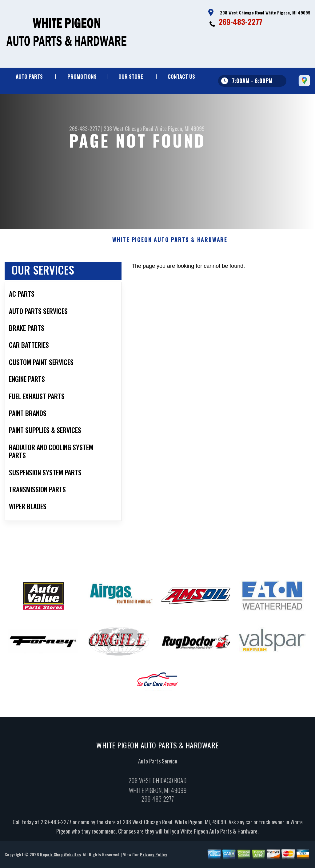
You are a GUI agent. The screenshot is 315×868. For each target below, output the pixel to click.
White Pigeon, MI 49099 (179, 129)
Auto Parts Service (158, 765)
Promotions (82, 76)
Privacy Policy (153, 858)
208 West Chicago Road (128, 129)
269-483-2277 (241, 22)
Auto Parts (29, 76)
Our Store (131, 76)
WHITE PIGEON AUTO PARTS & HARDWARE (170, 244)
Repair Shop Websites (60, 858)
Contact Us (181, 76)
